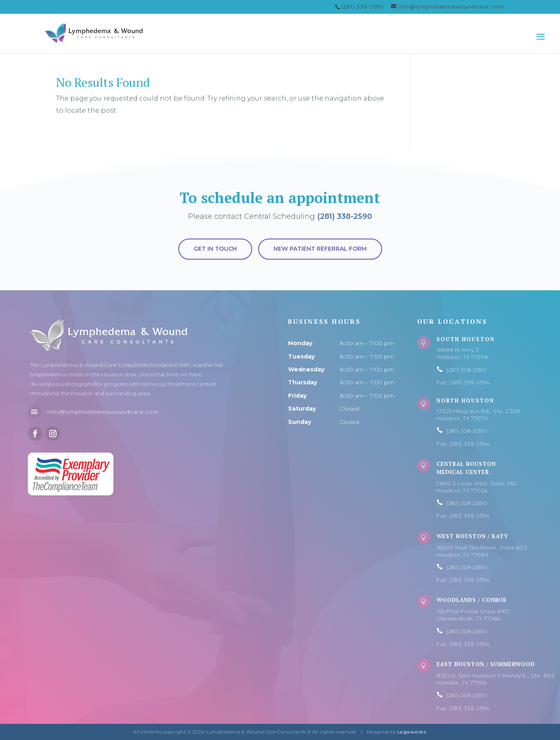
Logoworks (412, 732)
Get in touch (215, 249)
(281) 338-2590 (345, 216)
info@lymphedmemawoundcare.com (103, 412)
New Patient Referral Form (320, 249)
